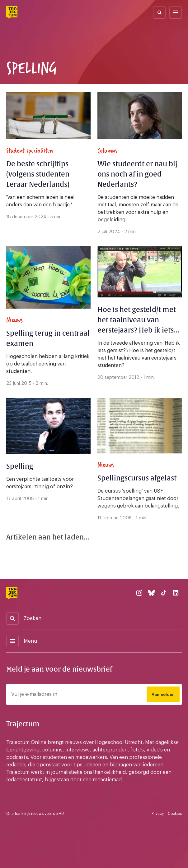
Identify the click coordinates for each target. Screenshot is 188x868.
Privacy (158, 814)
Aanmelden (163, 694)
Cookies (175, 814)
